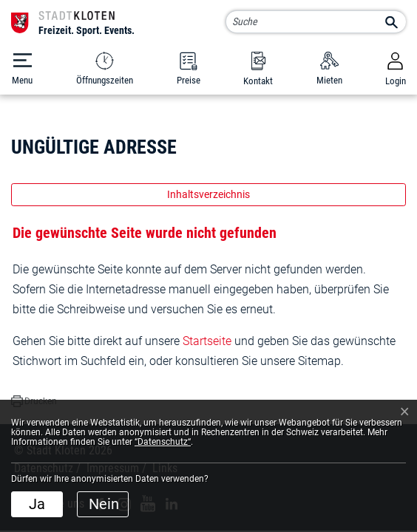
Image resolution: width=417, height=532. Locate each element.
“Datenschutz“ (163, 442)
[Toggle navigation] (22, 69)
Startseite (207, 341)
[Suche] (316, 22)
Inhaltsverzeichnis (208, 194)
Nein (104, 504)
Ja (37, 504)
